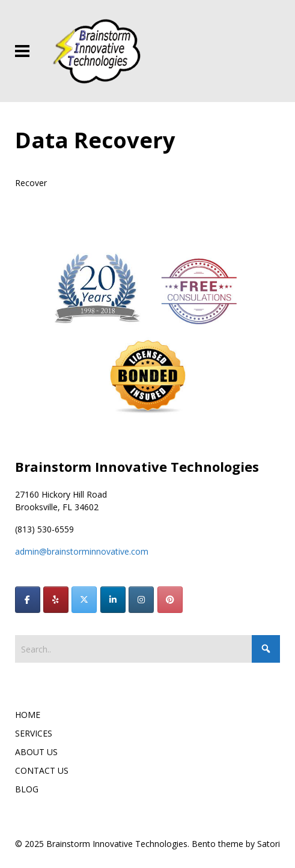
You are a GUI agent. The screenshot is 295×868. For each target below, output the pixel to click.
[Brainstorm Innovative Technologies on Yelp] (56, 600)
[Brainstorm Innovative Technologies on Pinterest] (170, 600)
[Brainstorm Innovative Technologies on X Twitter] (84, 600)
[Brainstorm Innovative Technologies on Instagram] (141, 600)
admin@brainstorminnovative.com (82, 551)
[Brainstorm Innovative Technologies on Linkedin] (113, 600)
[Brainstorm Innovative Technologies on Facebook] (28, 600)
